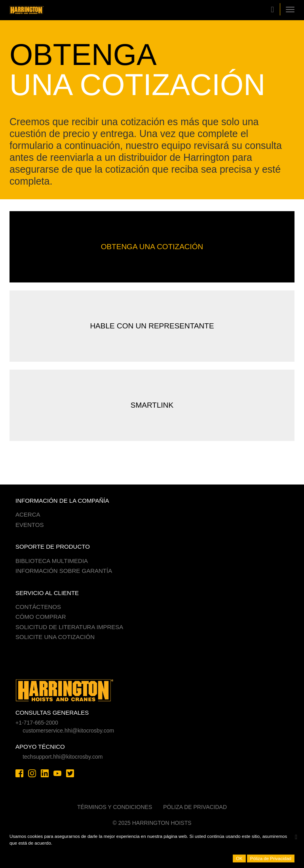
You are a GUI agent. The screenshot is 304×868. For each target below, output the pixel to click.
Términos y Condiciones (115, 807)
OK (239, 858)
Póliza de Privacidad (195, 807)
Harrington (39, 10)
